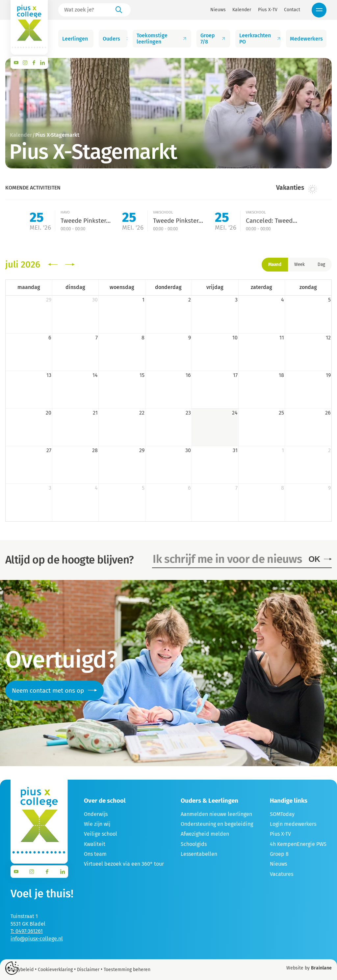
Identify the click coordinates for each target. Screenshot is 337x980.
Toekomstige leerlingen (162, 39)
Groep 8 (279, 854)
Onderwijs (96, 814)
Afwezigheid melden (205, 834)
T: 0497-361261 (27, 931)
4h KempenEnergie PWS (298, 844)
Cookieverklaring (55, 970)
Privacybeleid (19, 970)
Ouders (115, 39)
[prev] (53, 265)
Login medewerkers (293, 824)
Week (299, 265)
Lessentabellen (199, 854)
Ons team (95, 854)
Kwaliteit (95, 844)
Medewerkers (308, 39)
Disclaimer (88, 970)
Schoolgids (194, 844)
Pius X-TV (268, 10)
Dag (321, 265)
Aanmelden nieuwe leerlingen (216, 814)
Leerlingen (78, 39)
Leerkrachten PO (260, 39)
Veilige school (101, 834)
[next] (70, 265)
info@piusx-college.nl (37, 939)
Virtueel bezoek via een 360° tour (124, 864)
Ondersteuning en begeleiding (217, 824)
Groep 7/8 (213, 39)
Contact (292, 10)
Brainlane (321, 968)
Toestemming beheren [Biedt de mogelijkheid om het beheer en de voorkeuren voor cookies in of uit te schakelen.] (127, 970)
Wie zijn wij (97, 824)
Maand (275, 265)
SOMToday (282, 814)
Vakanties (297, 188)
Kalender (242, 10)
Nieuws (218, 10)
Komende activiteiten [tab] (33, 188)
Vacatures (282, 874)
